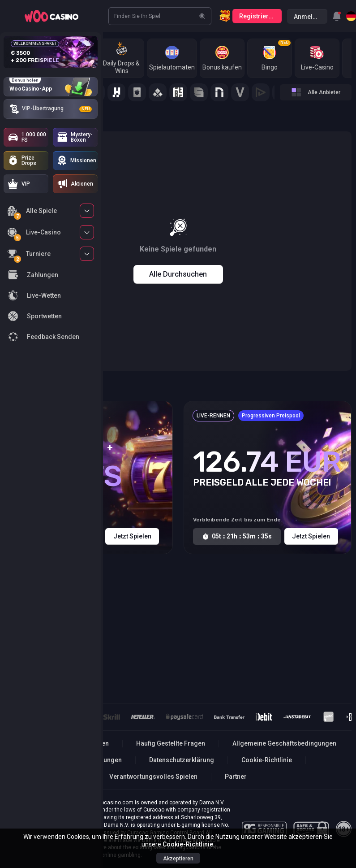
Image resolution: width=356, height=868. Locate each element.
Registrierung (259, 16)
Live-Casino (34, 234)
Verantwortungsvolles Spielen (153, 777)
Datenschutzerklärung (182, 760)
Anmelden (309, 17)
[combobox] (337, 16)
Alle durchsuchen (178, 274)
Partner (236, 777)
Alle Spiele (32, 212)
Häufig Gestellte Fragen (171, 743)
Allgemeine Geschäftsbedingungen (284, 743)
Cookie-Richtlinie (267, 760)
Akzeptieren (178, 859)
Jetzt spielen (132, 536)
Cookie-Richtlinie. (189, 844)
